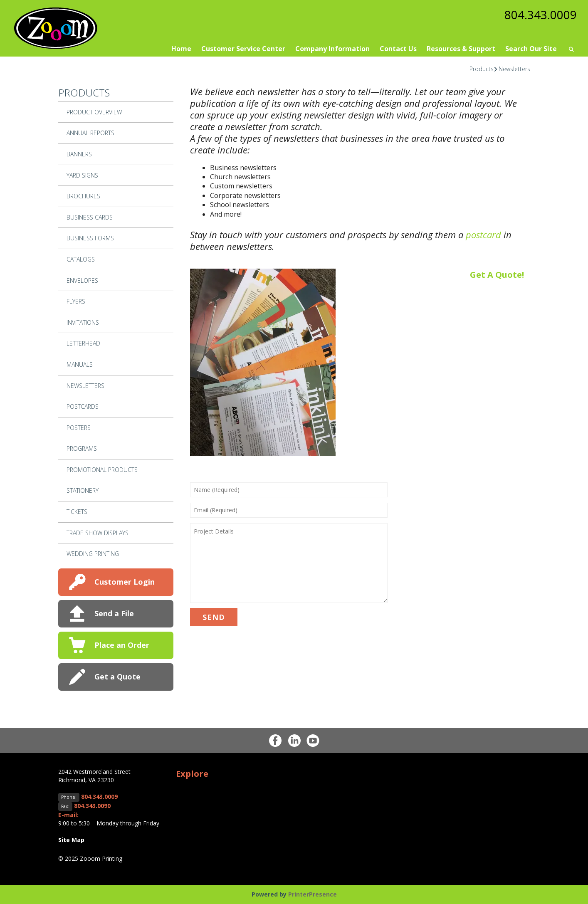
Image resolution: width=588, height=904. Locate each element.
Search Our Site (531, 49)
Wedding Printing (93, 554)
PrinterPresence (313, 894)
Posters (79, 428)
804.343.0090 (92, 806)
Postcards (83, 406)
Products (482, 69)
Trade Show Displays (98, 533)
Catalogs (81, 259)
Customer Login (125, 582)
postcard (483, 235)
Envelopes (82, 280)
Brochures (83, 196)
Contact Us (398, 49)
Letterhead (83, 343)
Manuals (80, 364)
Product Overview (94, 112)
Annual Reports (90, 133)
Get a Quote (117, 677)
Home (181, 49)
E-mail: (68, 815)
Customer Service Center (243, 49)
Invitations (83, 322)
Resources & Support (461, 49)
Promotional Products (102, 470)
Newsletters (514, 69)
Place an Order (122, 645)
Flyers (76, 301)
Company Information (332, 49)
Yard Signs (82, 175)
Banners (79, 154)
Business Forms (90, 238)
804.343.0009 (541, 15)
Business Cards (90, 217)
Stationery (83, 490)
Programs (82, 448)
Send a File (114, 613)
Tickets (77, 512)
